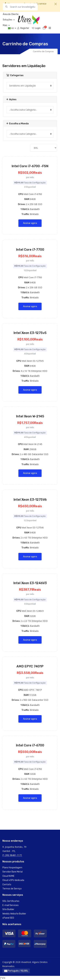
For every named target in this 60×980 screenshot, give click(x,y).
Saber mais (29, 8)
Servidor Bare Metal (12, 872)
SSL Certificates (11, 901)
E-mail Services (10, 905)
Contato (7, 885)
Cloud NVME (8, 876)
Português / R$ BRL (16, 971)
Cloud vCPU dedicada (13, 880)
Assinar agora (30, 223)
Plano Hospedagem (12, 868)
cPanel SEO (8, 918)
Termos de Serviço (12, 889)
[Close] (56, 4)
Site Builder (8, 909)
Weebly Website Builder (14, 914)
